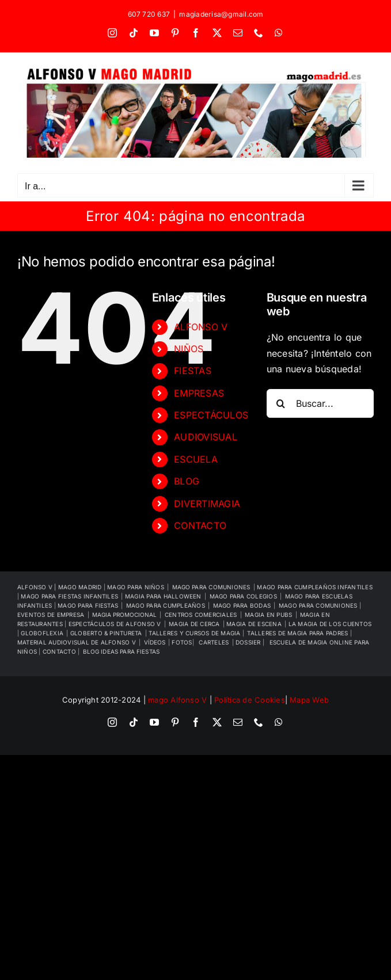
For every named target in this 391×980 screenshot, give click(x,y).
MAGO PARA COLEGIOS (243, 596)
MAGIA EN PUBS (268, 615)
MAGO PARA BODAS (242, 605)
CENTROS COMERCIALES (201, 615)
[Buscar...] (320, 403)
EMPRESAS (199, 393)
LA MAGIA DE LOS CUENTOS (330, 624)
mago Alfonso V (177, 700)
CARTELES (214, 642)
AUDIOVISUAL (206, 437)
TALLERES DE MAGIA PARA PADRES (298, 633)
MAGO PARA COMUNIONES (319, 605)
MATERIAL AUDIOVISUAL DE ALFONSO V (77, 642)
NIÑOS (189, 349)
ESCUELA (196, 459)
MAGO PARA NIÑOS (136, 587)
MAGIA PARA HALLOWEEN (163, 596)
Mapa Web (309, 700)
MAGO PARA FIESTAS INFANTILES (69, 596)
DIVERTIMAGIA (207, 504)
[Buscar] (281, 403)
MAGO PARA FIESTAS (88, 605)
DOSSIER (249, 642)
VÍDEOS (155, 642)
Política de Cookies (250, 700)
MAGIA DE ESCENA (254, 624)
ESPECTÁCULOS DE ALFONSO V (115, 624)
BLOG (187, 481)
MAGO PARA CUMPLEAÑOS (166, 605)
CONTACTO (200, 525)
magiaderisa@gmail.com (221, 14)
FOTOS (182, 642)
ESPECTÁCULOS (211, 415)
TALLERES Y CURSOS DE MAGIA (195, 633)
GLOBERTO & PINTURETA (106, 633)
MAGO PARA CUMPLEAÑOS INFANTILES (314, 587)
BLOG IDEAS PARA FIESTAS (121, 651)
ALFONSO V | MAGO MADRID (60, 587)
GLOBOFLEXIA (42, 633)
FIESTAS (193, 371)
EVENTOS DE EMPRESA (51, 615)
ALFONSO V (201, 327)
